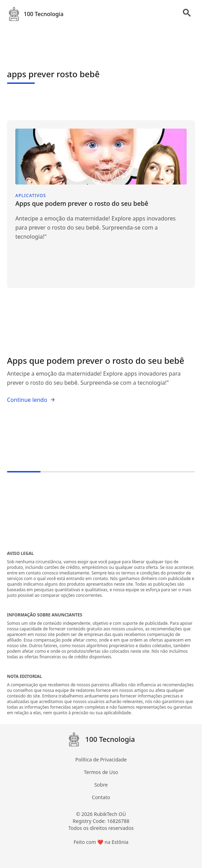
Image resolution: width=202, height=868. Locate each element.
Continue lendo (31, 400)
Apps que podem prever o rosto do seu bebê (96, 360)
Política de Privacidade (101, 759)
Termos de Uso (101, 772)
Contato (101, 797)
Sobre (101, 785)
